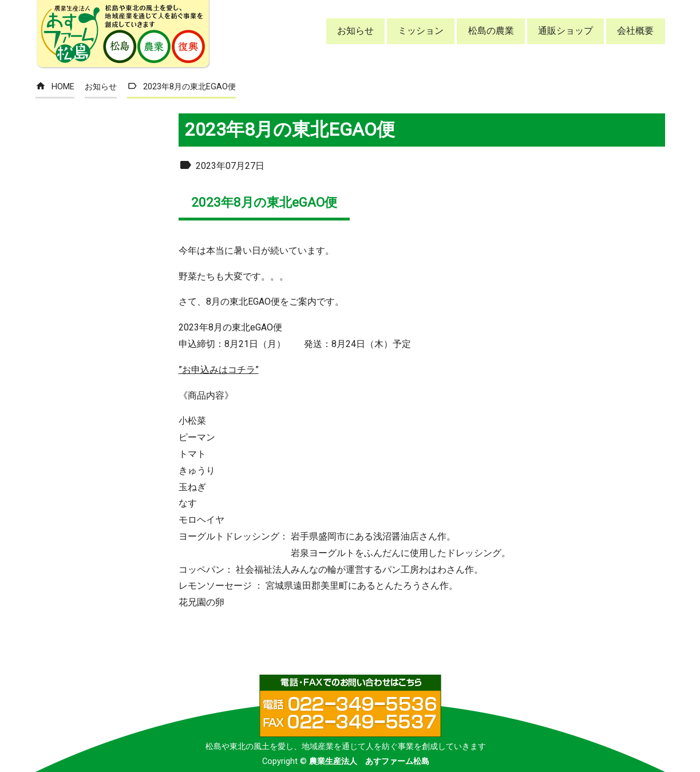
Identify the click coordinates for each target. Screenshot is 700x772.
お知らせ (355, 31)
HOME (55, 87)
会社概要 (635, 31)
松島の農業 (491, 31)
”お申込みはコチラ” (219, 370)
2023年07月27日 (222, 166)
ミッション (421, 31)
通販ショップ (565, 31)
